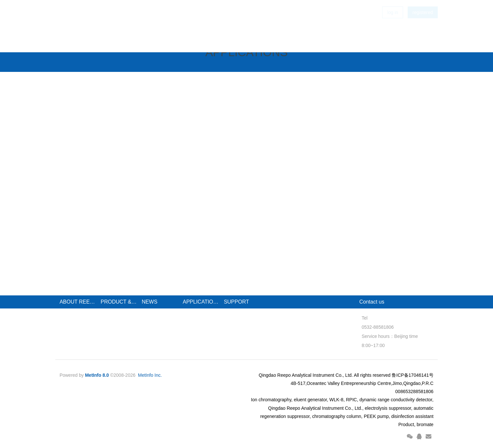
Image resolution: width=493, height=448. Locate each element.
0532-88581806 (375, 327)
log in (392, 23)
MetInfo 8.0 (97, 375)
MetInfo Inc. (150, 375)
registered (423, 23)
